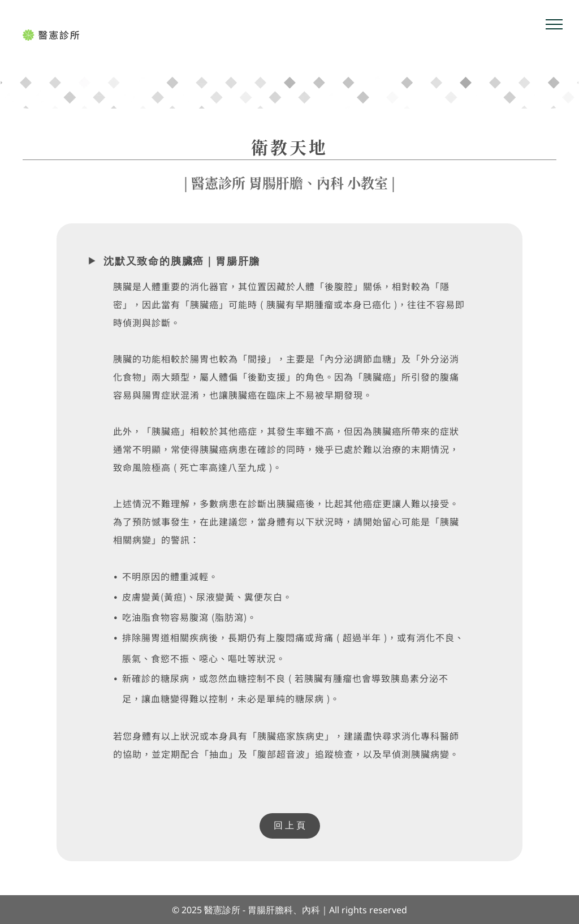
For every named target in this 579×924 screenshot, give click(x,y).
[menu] (554, 24)
